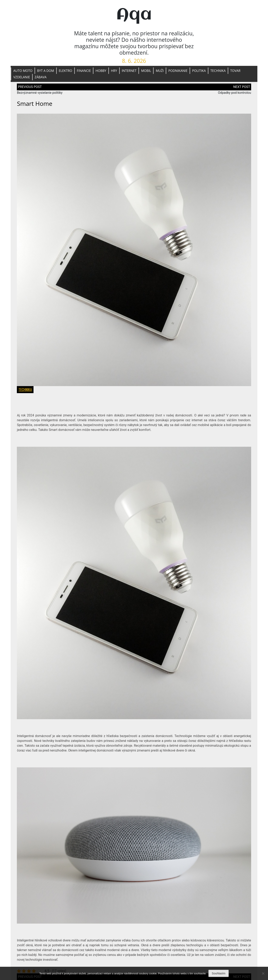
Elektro (65, 71)
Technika (218, 71)
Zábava (41, 77)
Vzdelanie (22, 77)
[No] (263, 973)
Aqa (134, 15)
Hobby (101, 71)
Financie (84, 71)
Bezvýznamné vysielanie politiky (40, 93)
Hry (114, 71)
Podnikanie (178, 71)
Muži (160, 71)
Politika (199, 71)
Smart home (35, 104)
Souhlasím (219, 973)
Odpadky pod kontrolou (235, 93)
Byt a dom (46, 71)
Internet (129, 71)
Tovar (235, 71)
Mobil (146, 71)
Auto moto (23, 71)
